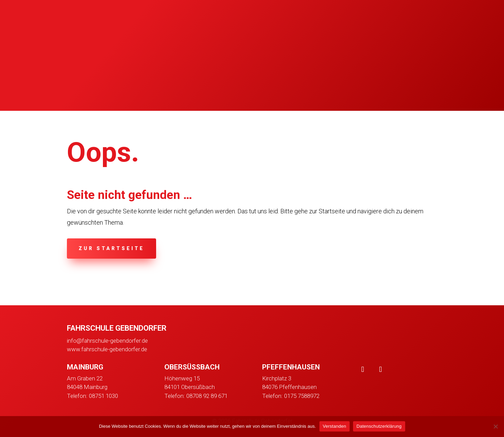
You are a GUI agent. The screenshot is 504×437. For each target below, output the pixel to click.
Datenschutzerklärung (379, 426)
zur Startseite (112, 248)
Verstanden (335, 426)
